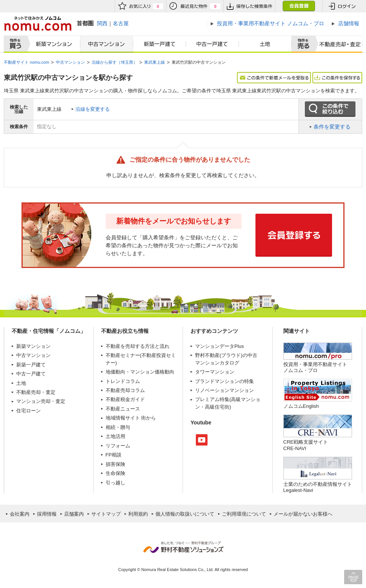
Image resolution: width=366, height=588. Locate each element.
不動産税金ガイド (125, 399)
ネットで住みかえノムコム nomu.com (38, 24)
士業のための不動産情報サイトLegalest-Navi (318, 487)
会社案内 (20, 514)
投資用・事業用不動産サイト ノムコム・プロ (315, 367)
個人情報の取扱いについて (185, 514)
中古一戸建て (212, 44)
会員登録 (299, 6)
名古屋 (121, 23)
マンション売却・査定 (41, 401)
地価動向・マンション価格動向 (140, 372)
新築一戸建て (160, 44)
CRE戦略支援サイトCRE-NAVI (306, 445)
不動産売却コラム (125, 390)
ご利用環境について (244, 514)
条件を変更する (332, 127)
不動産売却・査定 (36, 392)
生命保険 (115, 473)
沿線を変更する (93, 109)
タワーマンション (215, 372)
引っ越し (115, 483)
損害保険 (115, 464)
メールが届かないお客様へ (303, 514)
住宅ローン (28, 411)
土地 (265, 44)
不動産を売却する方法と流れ (138, 346)
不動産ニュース (123, 409)
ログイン (342, 6)
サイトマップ (106, 514)
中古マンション (107, 44)
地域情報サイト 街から (131, 418)
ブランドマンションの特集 (225, 381)
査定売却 (337, 44)
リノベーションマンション (225, 390)
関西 (102, 23)
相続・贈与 (118, 427)
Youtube (202, 440)
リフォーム (118, 446)
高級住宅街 (217, 407)
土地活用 (115, 436)
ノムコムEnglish (301, 406)
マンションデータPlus (219, 346)
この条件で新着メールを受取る (274, 78)
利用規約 (138, 514)
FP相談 (114, 455)
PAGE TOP (353, 577)
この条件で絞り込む (330, 109)
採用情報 (47, 514)
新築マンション (52, 44)
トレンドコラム (123, 381)
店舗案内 (74, 514)
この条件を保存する (337, 78)
